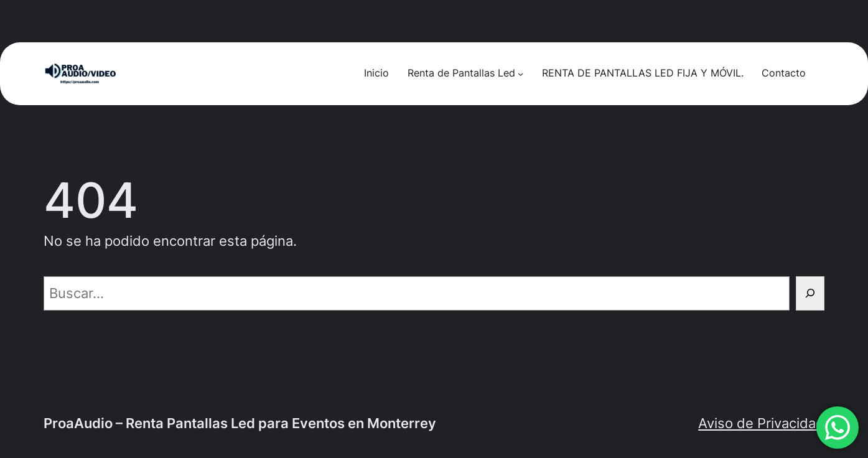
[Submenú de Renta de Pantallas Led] (520, 74)
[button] (838, 428)
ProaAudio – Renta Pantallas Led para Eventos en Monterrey (240, 423)
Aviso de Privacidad (761, 423)
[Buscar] (810, 293)
